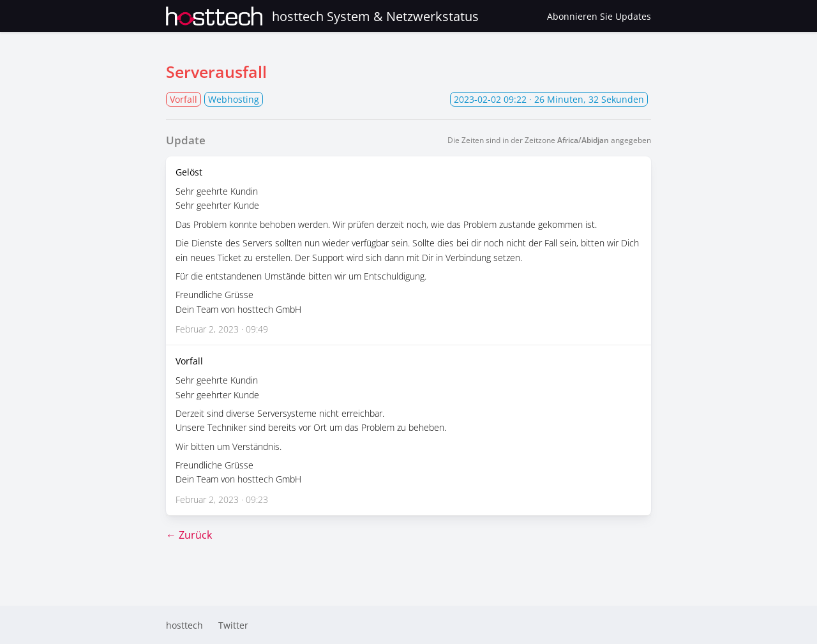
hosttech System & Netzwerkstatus (322, 16)
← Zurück (189, 535)
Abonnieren (599, 16)
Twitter (233, 625)
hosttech (184, 625)
